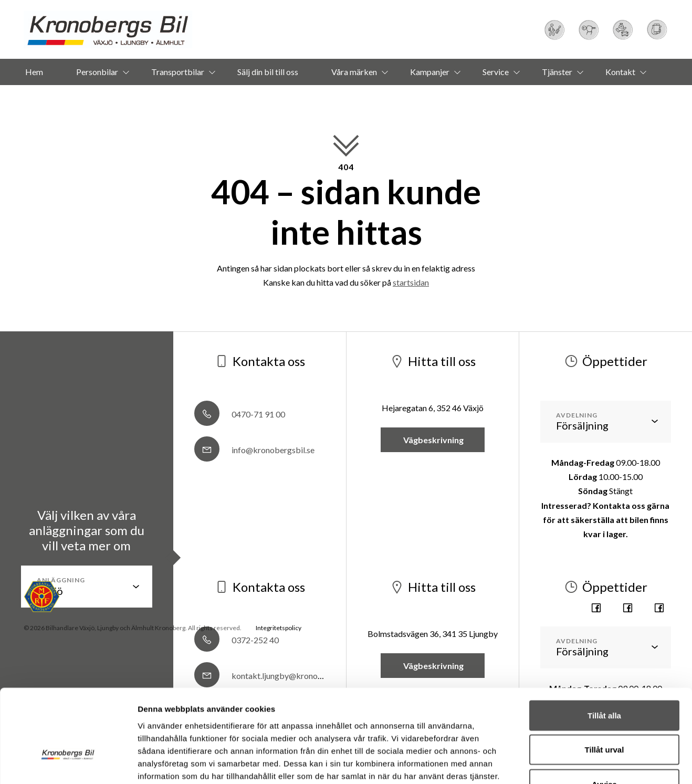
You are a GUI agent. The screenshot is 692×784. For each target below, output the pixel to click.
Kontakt (620, 72)
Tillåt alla (604, 610)
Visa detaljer (570, 728)
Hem (34, 72)
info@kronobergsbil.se (254, 450)
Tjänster (557, 72)
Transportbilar (178, 72)
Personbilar (97, 72)
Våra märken (354, 72)
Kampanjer (430, 72)
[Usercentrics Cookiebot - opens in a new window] (68, 728)
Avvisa (604, 679)
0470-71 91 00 (240, 414)
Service (496, 72)
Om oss (330, 98)
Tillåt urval (605, 645)
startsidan (411, 282)
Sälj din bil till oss (268, 72)
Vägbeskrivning (433, 440)
